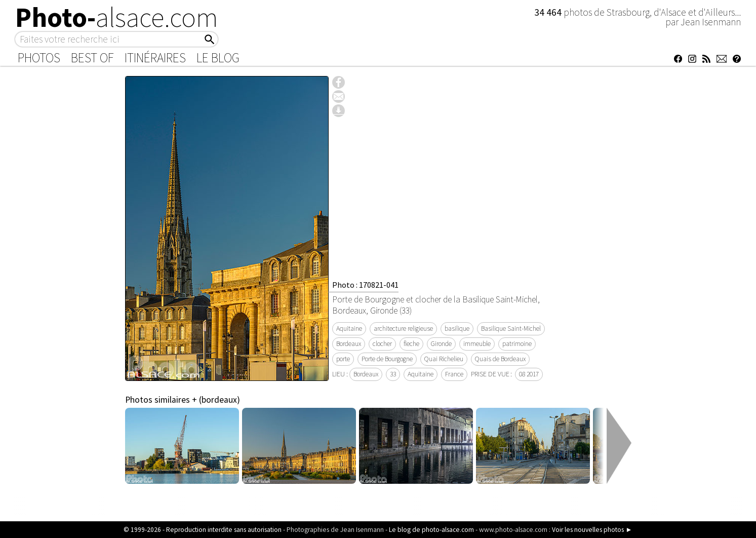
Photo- (117, 17)
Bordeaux (349, 344)
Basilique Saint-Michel (511, 329)
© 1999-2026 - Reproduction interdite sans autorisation (203, 530)
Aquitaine (349, 329)
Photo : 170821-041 (365, 285)
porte (343, 359)
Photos (39, 58)
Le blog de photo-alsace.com (431, 530)
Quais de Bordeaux (500, 359)
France (454, 374)
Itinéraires (155, 58)
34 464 (549, 12)
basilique (457, 329)
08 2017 (529, 374)
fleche (411, 344)
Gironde (441, 344)
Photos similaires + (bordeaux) (183, 400)
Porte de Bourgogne (387, 359)
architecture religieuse (403, 329)
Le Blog (218, 58)
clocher (382, 344)
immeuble (477, 344)
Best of (92, 58)
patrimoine (517, 344)
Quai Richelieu (444, 359)
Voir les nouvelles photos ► (592, 530)
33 (393, 374)
